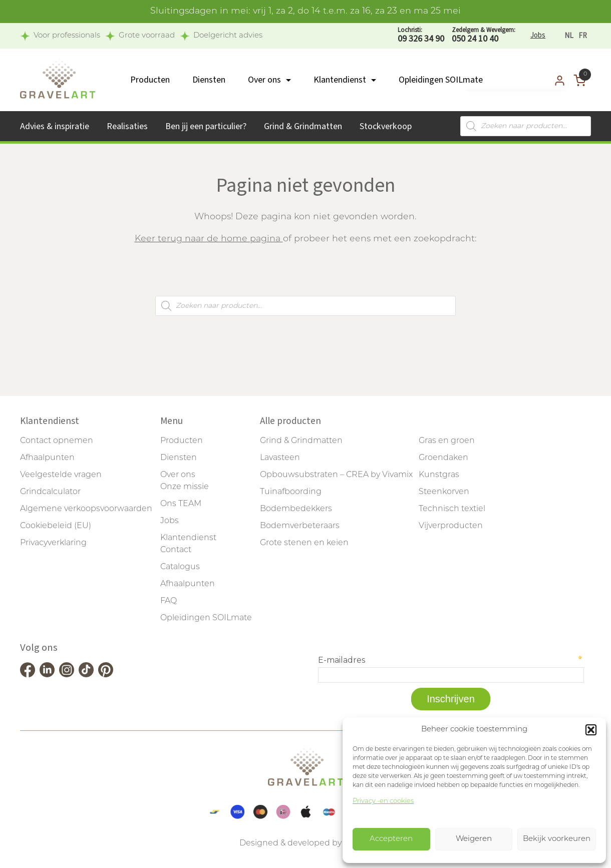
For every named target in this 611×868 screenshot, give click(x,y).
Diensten (209, 80)
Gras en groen (447, 441)
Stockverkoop (386, 126)
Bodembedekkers (296, 509)
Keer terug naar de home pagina (209, 239)
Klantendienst (340, 80)
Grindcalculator (50, 492)
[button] (591, 730)
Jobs (538, 35)
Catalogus (180, 567)
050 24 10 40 (484, 35)
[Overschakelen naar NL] (569, 36)
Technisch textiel (452, 509)
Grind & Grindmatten (303, 126)
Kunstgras (439, 475)
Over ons (264, 80)
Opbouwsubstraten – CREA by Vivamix (336, 475)
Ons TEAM (181, 504)
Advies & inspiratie (55, 126)
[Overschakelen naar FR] (583, 36)
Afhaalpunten (47, 458)
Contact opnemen (57, 441)
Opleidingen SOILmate (441, 80)
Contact (176, 550)
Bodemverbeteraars (300, 526)
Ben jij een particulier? (206, 126)
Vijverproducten (451, 526)
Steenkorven (444, 492)
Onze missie (185, 487)
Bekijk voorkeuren (557, 839)
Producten (150, 80)
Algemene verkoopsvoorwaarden (86, 509)
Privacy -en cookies (383, 801)
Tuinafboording (291, 492)
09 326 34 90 (421, 35)
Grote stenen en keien (304, 543)
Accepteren (391, 839)
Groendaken (443, 458)
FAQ (169, 601)
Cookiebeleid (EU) (56, 526)
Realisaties (127, 126)
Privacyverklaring (53, 543)
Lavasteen (280, 458)
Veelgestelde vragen (61, 475)
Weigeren (474, 839)
